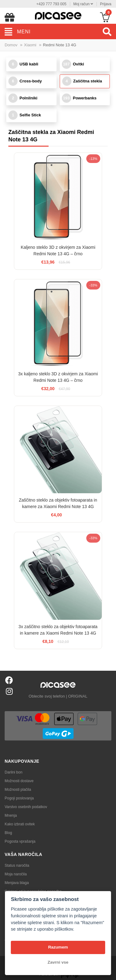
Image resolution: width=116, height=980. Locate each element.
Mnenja (11, 815)
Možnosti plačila (18, 790)
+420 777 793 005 (51, 4)
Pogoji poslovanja (19, 798)
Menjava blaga (17, 883)
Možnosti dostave (19, 781)
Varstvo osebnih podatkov (26, 807)
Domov (11, 45)
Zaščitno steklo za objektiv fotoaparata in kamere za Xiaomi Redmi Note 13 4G (58, 503)
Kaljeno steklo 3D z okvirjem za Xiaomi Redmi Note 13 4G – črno (58, 250)
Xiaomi (30, 45)
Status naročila (17, 865)
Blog (8, 833)
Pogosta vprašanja (20, 841)
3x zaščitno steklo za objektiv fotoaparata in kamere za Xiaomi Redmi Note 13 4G (58, 630)
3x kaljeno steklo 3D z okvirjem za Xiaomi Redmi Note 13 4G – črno (58, 377)
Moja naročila (16, 874)
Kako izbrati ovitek (20, 824)
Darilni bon (13, 772)
